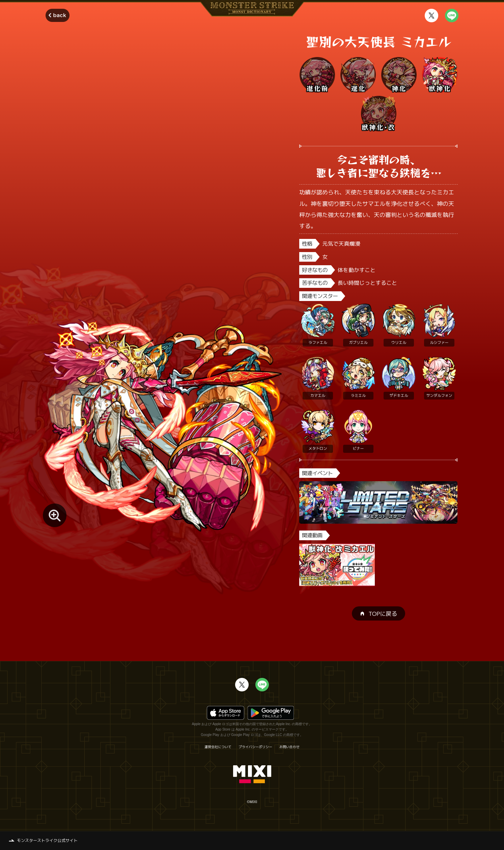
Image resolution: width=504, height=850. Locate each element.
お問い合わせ (289, 747)
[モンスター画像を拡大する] (55, 515)
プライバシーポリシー (255, 747)
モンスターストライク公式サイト (47, 840)
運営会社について (218, 747)
